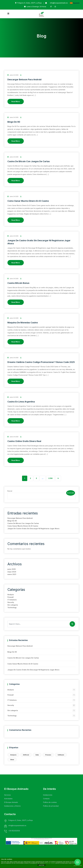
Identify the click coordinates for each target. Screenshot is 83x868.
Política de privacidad (51, 806)
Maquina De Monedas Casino (23, 323)
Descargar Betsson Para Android (24, 80)
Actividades (8, 799)
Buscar (10, 491)
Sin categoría (13, 605)
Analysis (11, 595)
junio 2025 (12, 569)
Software (61, 755)
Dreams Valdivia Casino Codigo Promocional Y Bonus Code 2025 (41, 362)
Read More (16, 101)
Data (37, 755)
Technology (12, 607)
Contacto (46, 799)
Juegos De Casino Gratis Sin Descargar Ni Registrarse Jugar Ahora (33, 529)
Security (11, 602)
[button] (78, 862)
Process (48, 755)
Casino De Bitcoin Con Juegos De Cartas (29, 161)
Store (12, 760)
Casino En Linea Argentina (21, 402)
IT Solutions (12, 600)
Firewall (10, 597)
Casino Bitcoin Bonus (18, 283)
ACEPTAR (41, 865)
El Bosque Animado (11, 802)
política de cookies (50, 863)
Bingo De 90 (14, 122)
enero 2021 (12, 574)
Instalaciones (48, 795)
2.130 (50, 478)
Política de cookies (50, 802)
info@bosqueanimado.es (59, 3)
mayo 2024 (12, 572)
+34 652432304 (14, 831)
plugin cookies (78, 866)
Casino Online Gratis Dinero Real (24, 441)
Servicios (8, 795)
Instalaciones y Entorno (12, 806)
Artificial (26, 755)
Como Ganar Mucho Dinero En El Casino (28, 201)
